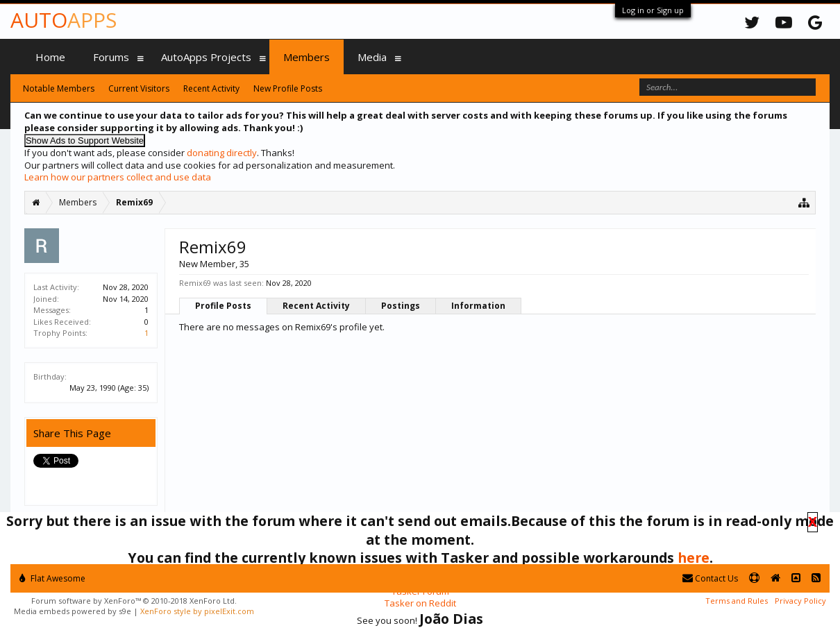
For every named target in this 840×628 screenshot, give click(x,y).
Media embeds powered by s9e (73, 611)
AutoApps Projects (206, 57)
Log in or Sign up (653, 10)
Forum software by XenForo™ (134, 601)
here (694, 558)
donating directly (222, 153)
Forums (111, 57)
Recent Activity (316, 306)
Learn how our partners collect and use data (118, 177)
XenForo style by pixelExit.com (197, 611)
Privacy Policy (800, 601)
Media (372, 57)
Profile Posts (223, 306)
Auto (64, 20)
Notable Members (59, 88)
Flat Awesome (52, 578)
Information (478, 306)
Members (306, 57)
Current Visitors (139, 88)
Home (50, 57)
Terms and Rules (737, 601)
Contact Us (710, 578)
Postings (401, 306)
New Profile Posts (288, 88)
